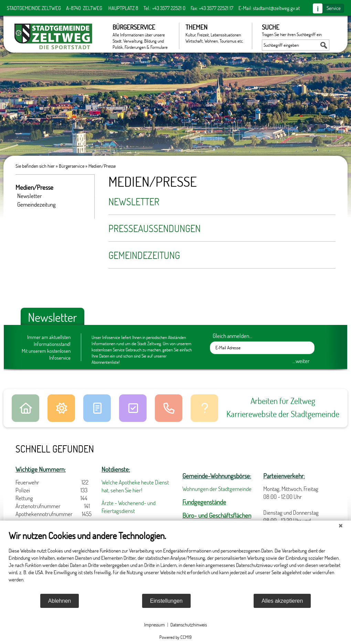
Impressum (155, 625)
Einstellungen (166, 601)
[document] (175, 561)
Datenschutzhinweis (189, 625)
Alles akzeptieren (282, 601)
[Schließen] (341, 526)
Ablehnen (60, 601)
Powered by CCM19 (175, 637)
